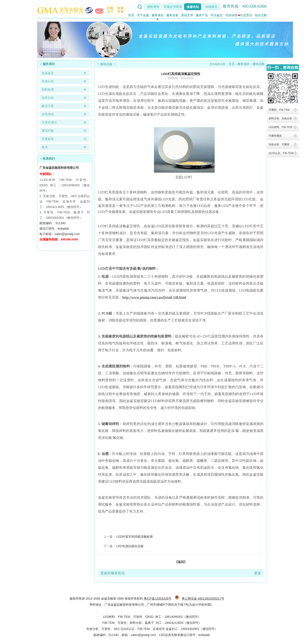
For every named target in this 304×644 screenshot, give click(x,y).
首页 (131, 15)
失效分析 (48, 81)
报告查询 (153, 7)
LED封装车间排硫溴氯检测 (135, 537)
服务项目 (158, 15)
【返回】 (181, 562)
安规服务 (48, 139)
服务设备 (172, 15)
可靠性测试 (49, 122)
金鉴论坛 (193, 7)
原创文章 (187, 15)
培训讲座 (231, 15)
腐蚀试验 (48, 131)
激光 (45, 147)
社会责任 (245, 15)
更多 (258, 573)
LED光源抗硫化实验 (130, 546)
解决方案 (48, 106)
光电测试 (48, 114)
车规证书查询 (173, 7)
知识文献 (261, 15)
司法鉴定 (217, 15)
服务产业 (202, 15)
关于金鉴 (143, 15)
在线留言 (211, 7)
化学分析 (48, 98)
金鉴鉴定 (48, 73)
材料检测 (48, 89)
